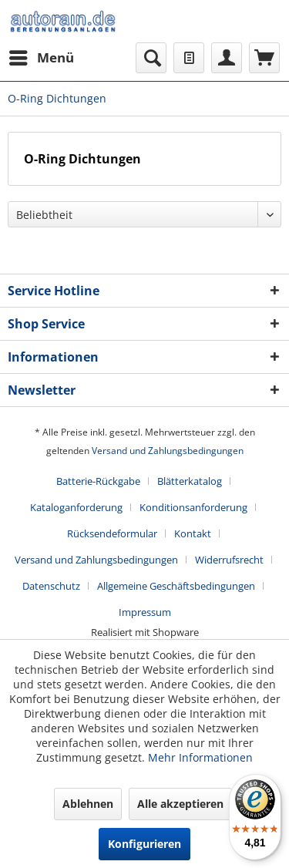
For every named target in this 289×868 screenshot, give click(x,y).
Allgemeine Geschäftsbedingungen (176, 586)
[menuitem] (41, 58)
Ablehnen (88, 804)
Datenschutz (51, 586)
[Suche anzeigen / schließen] (151, 58)
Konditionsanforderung (193, 507)
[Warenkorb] (264, 58)
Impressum (145, 612)
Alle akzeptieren (180, 804)
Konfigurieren (144, 844)
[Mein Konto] (227, 58)
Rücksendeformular (112, 533)
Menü (42, 56)
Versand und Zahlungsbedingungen (168, 451)
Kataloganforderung (76, 507)
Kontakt (193, 533)
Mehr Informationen (200, 757)
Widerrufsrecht (229, 560)
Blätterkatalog (190, 481)
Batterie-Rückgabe (98, 481)
